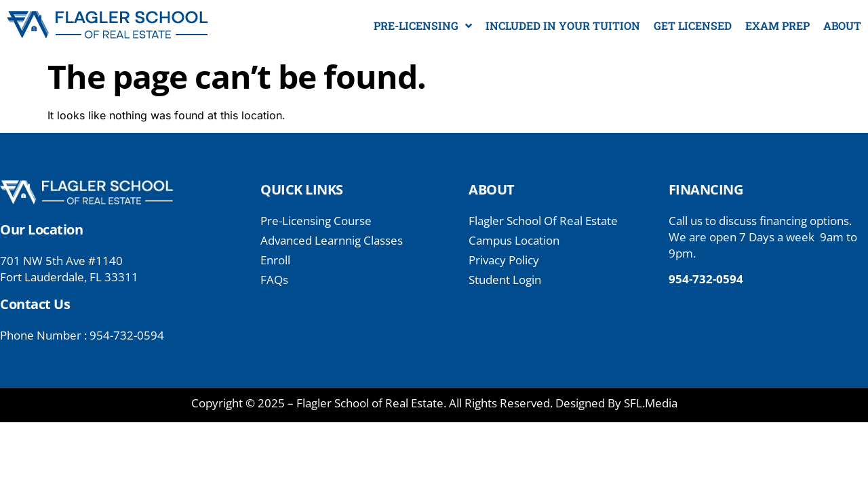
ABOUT (842, 25)
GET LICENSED (693, 25)
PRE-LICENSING (423, 26)
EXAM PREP (777, 25)
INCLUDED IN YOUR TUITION (563, 25)
